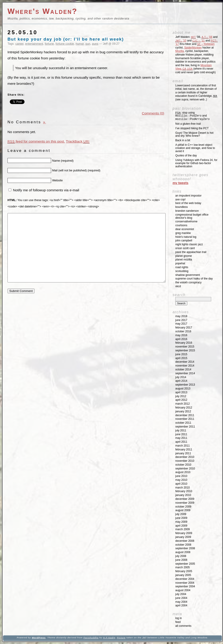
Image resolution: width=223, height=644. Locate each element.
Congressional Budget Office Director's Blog (192, 216)
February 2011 (184, 450)
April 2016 (181, 339)
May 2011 (181, 438)
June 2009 (181, 518)
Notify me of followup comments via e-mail (46, 190)
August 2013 (183, 389)
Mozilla (180, 51)
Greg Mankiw (183, 233)
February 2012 (184, 408)
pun (88, 44)
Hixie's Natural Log (186, 237)
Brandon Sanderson (187, 211)
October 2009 (183, 507)
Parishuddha (91, 638)
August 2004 (183, 590)
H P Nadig (109, 638)
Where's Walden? (42, 11)
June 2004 (181, 598)
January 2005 (183, 575)
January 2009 (183, 537)
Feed (178, 622)
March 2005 (182, 567)
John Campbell (184, 241)
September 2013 (185, 385)
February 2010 (184, 491)
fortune (49, 44)
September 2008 (185, 548)
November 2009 (185, 503)
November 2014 (185, 366)
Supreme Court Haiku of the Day (194, 279)
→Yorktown (206, 44)
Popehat (180, 263)
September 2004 (185, 586)
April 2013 (181, 392)
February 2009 (184, 533)
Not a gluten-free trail (188, 124)
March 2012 (182, 404)
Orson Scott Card (185, 248)
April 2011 (181, 442)
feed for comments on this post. (36, 141)
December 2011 (185, 415)
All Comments (183, 626)
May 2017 (181, 324)
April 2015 (181, 358)
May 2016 (181, 335)
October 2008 (183, 545)
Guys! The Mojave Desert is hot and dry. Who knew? (194, 134)
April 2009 (181, 526)
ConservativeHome (186, 221)
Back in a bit (183, 140)
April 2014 (181, 381)
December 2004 (185, 579)
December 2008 (185, 541)
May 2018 (181, 316)
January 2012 (183, 411)
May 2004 (181, 602)
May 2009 (181, 522)
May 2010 (181, 480)
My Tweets (181, 183)
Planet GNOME (184, 256)
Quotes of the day (186, 156)
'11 (198, 41)
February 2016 (184, 343)
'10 (181, 41)
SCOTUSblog (182, 271)
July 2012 (181, 396)
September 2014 (185, 373)
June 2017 (181, 320)
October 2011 (183, 423)
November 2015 (185, 347)
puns (95, 44)
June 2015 (181, 354)
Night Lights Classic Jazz (189, 244)
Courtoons (181, 225)
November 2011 (185, 419)
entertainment (34, 44)
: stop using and (192, 116)
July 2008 (181, 556)
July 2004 (181, 594)
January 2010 (183, 495)
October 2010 (183, 465)
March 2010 (182, 488)
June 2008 (181, 560)
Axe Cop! (180, 199)
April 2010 (181, 484)
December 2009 (185, 499)
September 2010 (185, 469)
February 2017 (184, 328)
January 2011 (183, 453)
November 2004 (185, 583)
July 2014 (181, 377)
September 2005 (185, 564)
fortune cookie (65, 44)
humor (80, 44)
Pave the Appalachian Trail (191, 252)
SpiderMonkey (193, 48)
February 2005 (184, 571)
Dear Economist (185, 229)
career (20, 44)
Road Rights (182, 267)
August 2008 (183, 552)
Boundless (182, 207)
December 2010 (185, 457)
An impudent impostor (188, 196)
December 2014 (185, 362)
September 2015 (185, 350)
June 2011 (181, 434)
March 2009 (182, 529)
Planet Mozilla (184, 260)
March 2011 (182, 446)
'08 (207, 37)
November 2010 (185, 461)
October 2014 (183, 369)
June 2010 (181, 476)
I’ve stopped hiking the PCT (192, 128)
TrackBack (78, 141)
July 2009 (181, 514)
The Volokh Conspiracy (188, 282)
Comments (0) (153, 113)
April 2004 (181, 605)
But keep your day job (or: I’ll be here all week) (66, 39)
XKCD (178, 286)
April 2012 (181, 400)
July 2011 (181, 430)
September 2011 (185, 427)
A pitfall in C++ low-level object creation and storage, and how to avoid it (195, 148)
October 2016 (183, 331)
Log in (179, 618)
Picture (121, 638)
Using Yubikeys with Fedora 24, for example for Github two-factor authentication (196, 163)
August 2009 (183, 510)
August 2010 (183, 472)
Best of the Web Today (188, 203)
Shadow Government (188, 275)
